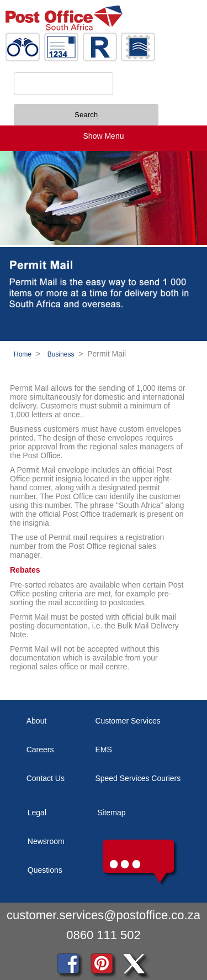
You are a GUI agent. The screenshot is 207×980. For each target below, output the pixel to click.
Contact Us (46, 778)
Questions (45, 870)
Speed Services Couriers (138, 778)
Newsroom (46, 841)
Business (61, 354)
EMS (103, 750)
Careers (40, 750)
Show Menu (104, 136)
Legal (37, 813)
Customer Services (128, 721)
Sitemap (111, 813)
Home (23, 354)
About (37, 721)
